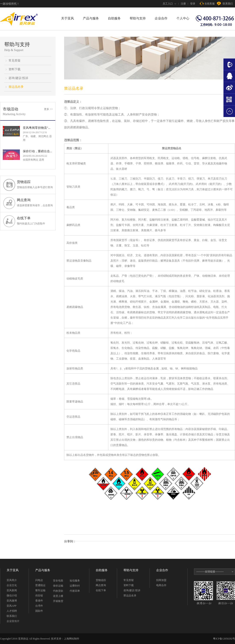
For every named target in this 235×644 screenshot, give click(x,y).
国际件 (39, 611)
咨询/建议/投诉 (18, 78)
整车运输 (40, 590)
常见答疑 (15, 61)
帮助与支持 (138, 18)
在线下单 (35, 221)
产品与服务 (91, 18)
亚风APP (12, 606)
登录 (193, 4)
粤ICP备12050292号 (224, 639)
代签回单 (75, 591)
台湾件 (39, 606)
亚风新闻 (12, 590)
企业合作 (161, 18)
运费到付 (75, 586)
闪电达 (39, 580)
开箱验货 (58, 601)
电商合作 (161, 585)
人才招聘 (12, 611)
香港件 (39, 601)
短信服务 (75, 581)
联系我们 (225, 4)
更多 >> (48, 109)
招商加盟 (161, 580)
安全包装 (58, 581)
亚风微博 (12, 601)
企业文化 (12, 585)
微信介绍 (12, 596)
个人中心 (183, 18)
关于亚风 (68, 18)
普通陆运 (40, 585)
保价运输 (58, 586)
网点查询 (35, 203)
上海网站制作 (72, 639)
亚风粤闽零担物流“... (37, 128)
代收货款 (58, 591)
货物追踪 (35, 185)
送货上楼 (58, 596)
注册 (183, 4)
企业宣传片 (13, 621)
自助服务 (114, 18)
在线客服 (207, 4)
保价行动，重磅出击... (37, 151)
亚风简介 (12, 580)
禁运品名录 (16, 87)
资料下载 (15, 69)
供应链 (39, 596)
